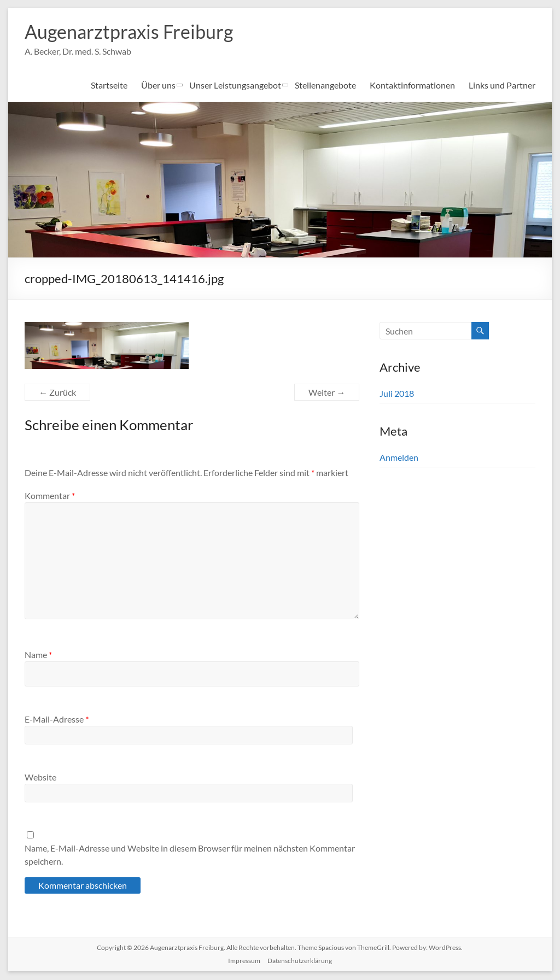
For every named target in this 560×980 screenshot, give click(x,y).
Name (38, 655)
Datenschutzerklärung (300, 961)
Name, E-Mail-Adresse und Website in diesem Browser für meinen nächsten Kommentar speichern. (190, 855)
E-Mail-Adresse (57, 720)
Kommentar (50, 496)
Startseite (109, 86)
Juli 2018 (397, 394)
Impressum (244, 961)
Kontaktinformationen (412, 86)
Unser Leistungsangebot (235, 86)
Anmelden (399, 458)
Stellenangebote (325, 86)
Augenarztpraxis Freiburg (134, 32)
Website (40, 777)
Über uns (158, 86)
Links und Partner (502, 86)
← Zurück (57, 393)
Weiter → (327, 393)
